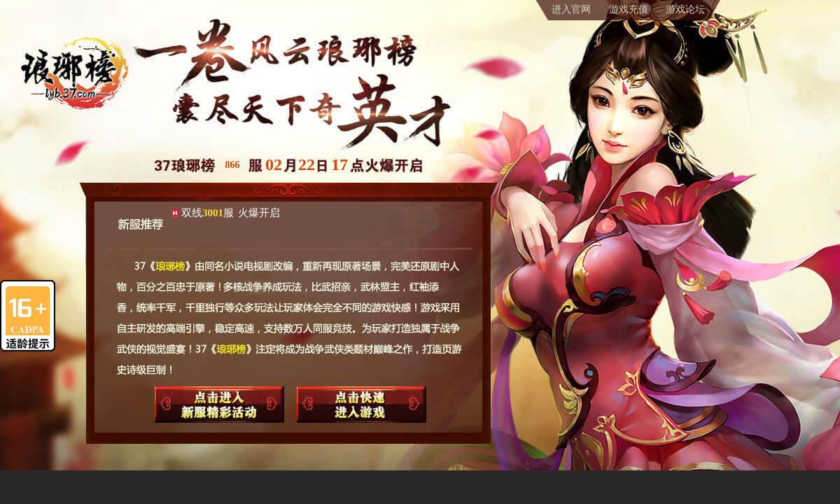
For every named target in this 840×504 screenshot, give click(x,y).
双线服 (231, 213)
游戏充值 (629, 9)
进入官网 (571, 9)
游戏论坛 (685, 9)
